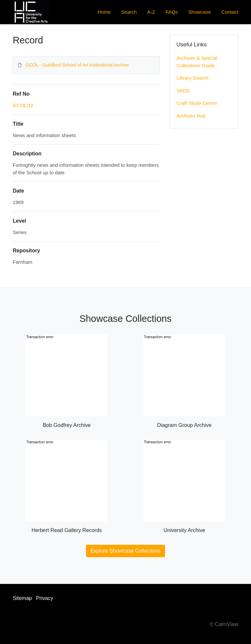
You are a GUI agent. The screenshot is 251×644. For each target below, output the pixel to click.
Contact (230, 12)
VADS (183, 91)
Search (129, 12)
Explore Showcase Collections (125, 551)
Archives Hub (191, 116)
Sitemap (22, 598)
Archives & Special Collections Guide (197, 62)
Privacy (44, 598)
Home (104, 12)
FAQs (172, 12)
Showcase (200, 12)
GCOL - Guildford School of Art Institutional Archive (77, 65)
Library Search (192, 78)
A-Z (151, 12)
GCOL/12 (23, 105)
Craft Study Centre (197, 103)
